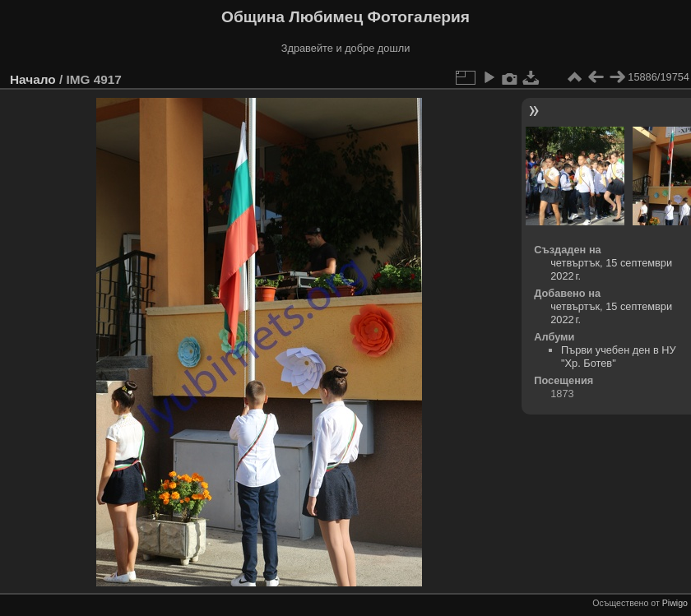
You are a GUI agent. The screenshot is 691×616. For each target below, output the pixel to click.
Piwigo (675, 603)
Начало (33, 79)
